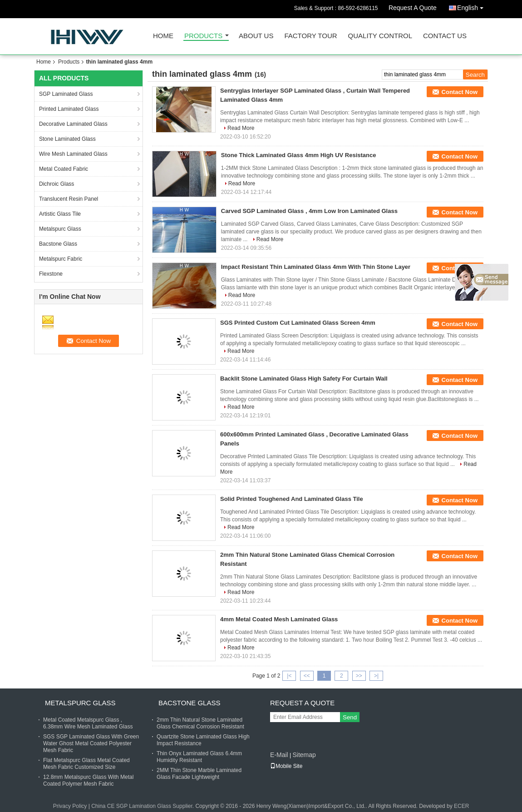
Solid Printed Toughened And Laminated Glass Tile (292, 499)
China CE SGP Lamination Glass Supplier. (143, 806)
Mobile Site (286, 766)
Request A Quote (413, 8)
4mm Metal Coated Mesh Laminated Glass (279, 619)
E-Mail (279, 755)
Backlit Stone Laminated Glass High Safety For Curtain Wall (304, 379)
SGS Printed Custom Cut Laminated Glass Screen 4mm (298, 323)
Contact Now (460, 92)
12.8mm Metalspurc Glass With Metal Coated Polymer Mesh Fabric (88, 780)
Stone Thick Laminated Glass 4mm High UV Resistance (299, 155)
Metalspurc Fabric (61, 259)
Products (203, 36)
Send (350, 717)
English (473, 6)
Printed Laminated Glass (69, 109)
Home (163, 36)
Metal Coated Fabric (64, 169)
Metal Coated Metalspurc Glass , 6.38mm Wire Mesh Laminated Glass (88, 723)
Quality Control (380, 36)
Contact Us (445, 36)
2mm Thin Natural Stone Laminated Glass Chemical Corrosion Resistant (200, 723)
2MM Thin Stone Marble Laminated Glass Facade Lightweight (199, 774)
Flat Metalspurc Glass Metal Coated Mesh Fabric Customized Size (86, 764)
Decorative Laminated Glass (73, 124)
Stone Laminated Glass (67, 139)
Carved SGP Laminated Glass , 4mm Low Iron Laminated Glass (309, 211)
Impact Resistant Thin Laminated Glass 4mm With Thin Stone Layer (316, 267)
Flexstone (51, 274)
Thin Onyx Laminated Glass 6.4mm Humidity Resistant (199, 757)
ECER (461, 806)
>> (359, 676)
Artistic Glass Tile (60, 214)
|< (289, 676)
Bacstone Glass (58, 244)
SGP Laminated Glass (66, 94)
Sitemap (304, 755)
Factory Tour (310, 36)
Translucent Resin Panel (69, 199)
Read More (241, 128)
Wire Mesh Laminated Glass (73, 154)
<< (307, 676)
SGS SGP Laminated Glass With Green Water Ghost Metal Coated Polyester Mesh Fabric (91, 743)
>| (376, 676)
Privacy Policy (70, 806)
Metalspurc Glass (60, 229)
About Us (256, 36)
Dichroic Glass (57, 184)
